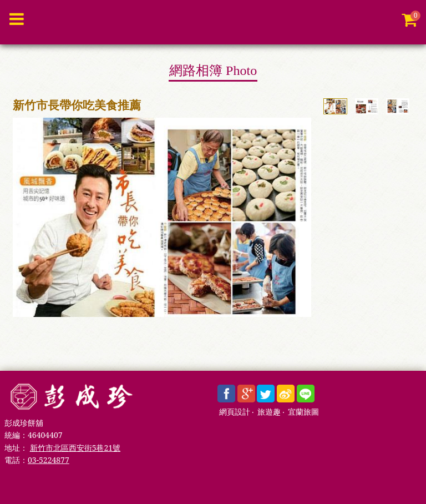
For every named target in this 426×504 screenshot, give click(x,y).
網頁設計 (235, 412)
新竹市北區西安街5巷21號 (75, 448)
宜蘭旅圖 (303, 412)
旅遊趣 (269, 412)
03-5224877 (49, 460)
